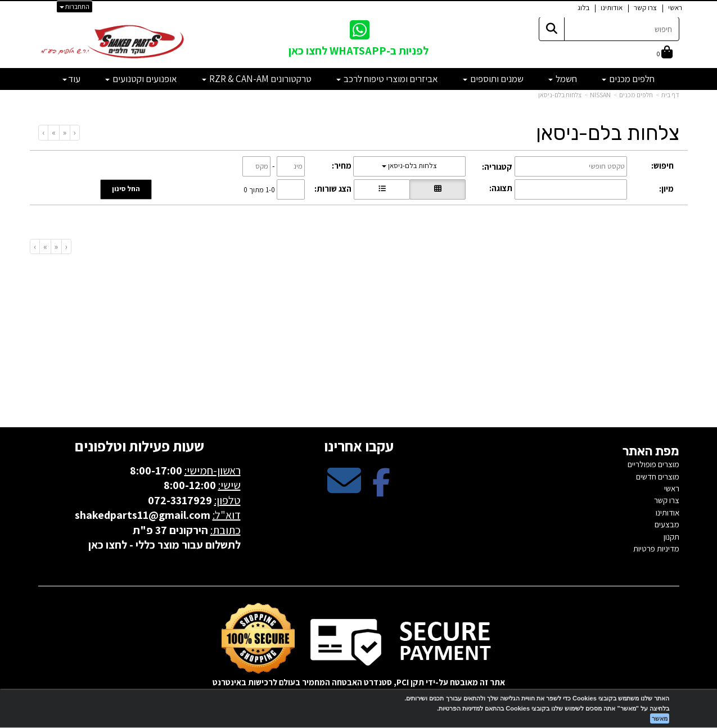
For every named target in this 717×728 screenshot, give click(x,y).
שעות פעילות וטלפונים (139, 446)
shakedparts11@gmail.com (143, 515)
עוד (71, 79)
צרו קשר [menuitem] (645, 8)
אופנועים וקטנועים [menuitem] (141, 79)
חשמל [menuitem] (563, 79)
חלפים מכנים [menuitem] (628, 79)
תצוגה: (501, 188)
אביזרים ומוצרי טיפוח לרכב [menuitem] (387, 79)
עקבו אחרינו (359, 446)
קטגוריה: (497, 167)
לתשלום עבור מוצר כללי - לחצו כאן (164, 545)
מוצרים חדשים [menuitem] (658, 476)
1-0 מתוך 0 (259, 189)
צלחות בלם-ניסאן (560, 95)
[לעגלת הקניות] (665, 53)
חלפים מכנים (636, 95)
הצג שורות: (333, 189)
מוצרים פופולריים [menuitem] (653, 464)
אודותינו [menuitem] (612, 8)
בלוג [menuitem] (583, 8)
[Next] (53, 132)
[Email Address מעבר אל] (344, 490)
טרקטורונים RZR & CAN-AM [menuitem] (257, 79)
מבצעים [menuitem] (667, 524)
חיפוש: (662, 166)
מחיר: (342, 166)
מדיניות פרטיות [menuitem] (656, 548)
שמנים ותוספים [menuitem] (493, 79)
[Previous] (64, 132)
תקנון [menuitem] (671, 537)
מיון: (666, 189)
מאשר (660, 718)
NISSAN (600, 95)
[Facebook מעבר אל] (381, 490)
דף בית (670, 95)
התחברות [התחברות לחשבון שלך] (75, 6)
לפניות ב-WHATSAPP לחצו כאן (358, 51)
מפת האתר (651, 451)
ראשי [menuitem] (675, 8)
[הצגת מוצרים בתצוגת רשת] (438, 189)
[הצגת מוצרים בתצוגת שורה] (382, 189)
